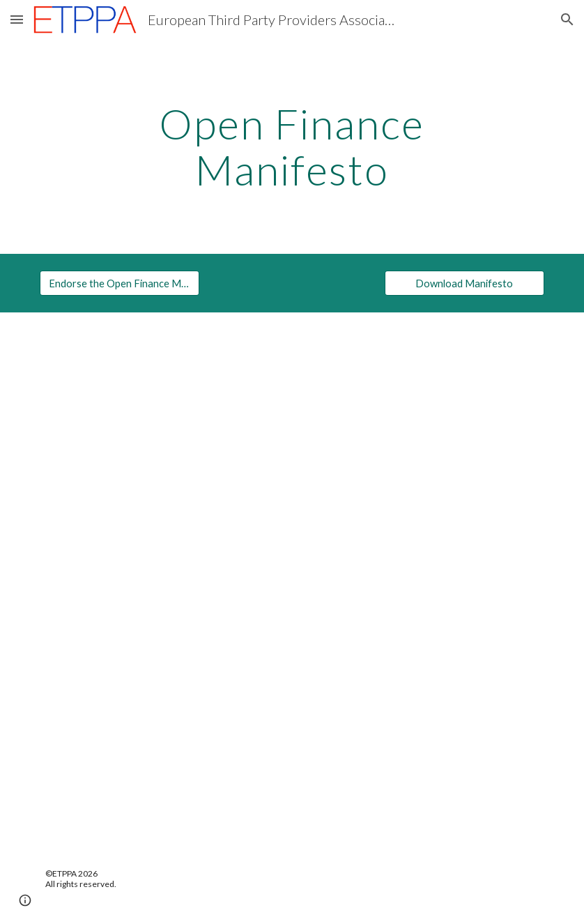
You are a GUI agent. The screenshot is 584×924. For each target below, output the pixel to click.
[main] (292, 146)
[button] (17, 19)
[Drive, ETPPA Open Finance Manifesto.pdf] (292, 580)
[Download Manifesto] (464, 283)
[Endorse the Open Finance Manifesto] (120, 283)
